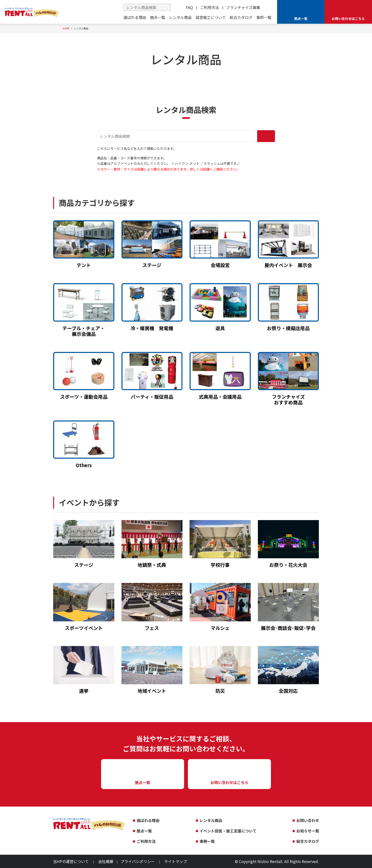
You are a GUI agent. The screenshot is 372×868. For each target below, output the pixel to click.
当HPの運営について (71, 861)
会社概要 (106, 861)
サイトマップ (176, 861)
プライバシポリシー (138, 861)
